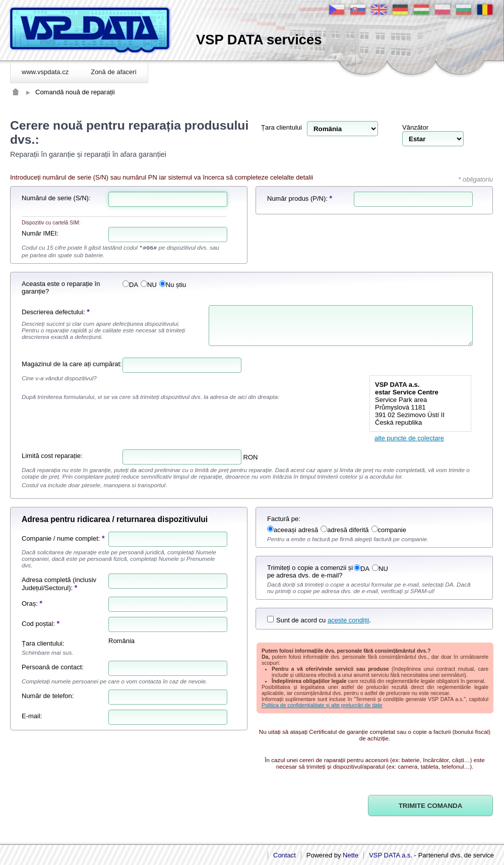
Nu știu (173, 285)
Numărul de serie (47, 198)
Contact (285, 855)
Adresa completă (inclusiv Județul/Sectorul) (59, 584)
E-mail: (32, 716)
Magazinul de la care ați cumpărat (71, 364)
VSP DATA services (259, 40)
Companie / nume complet (60, 538)
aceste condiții (348, 620)
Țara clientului (281, 127)
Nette (351, 855)
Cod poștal (37, 624)
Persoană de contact (52, 667)
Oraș (29, 603)
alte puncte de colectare (409, 438)
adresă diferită (344, 530)
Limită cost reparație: (52, 456)
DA (130, 285)
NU (149, 285)
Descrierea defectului (52, 312)
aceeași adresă (293, 530)
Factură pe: (284, 519)
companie (389, 530)
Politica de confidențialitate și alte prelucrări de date (322, 705)
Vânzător (415, 127)
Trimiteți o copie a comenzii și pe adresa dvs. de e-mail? (310, 571)
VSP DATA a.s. (391, 855)
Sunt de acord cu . (319, 620)
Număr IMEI (39, 233)
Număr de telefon (47, 696)
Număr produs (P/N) (296, 198)
